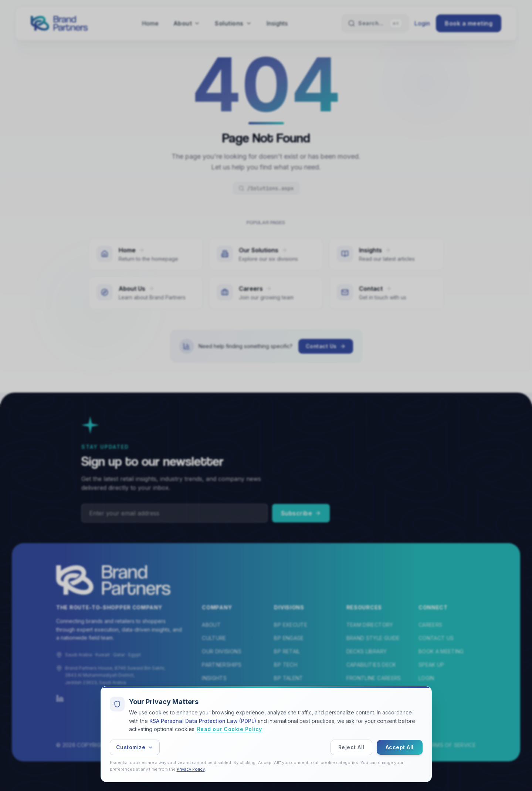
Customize (135, 747)
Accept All (400, 747)
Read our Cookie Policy (230, 729)
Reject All (351, 747)
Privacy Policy (191, 769)
